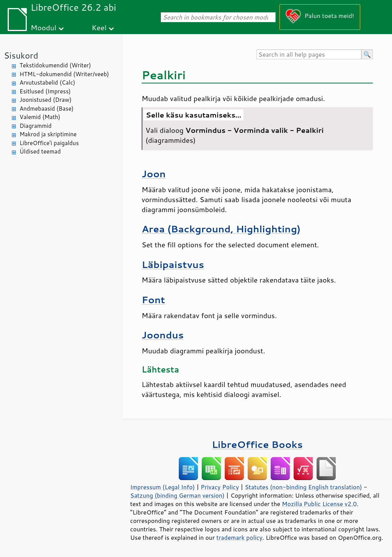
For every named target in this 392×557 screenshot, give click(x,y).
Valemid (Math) (40, 117)
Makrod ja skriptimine (48, 134)
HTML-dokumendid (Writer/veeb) (64, 74)
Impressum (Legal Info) (163, 487)
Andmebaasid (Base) (47, 109)
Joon (154, 174)
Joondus (163, 335)
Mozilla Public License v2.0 (319, 504)
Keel (99, 27)
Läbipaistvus (173, 264)
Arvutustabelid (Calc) (47, 82)
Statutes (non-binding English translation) (303, 487)
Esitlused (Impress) (45, 91)
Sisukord (21, 55)
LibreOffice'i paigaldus (49, 143)
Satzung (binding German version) (177, 495)
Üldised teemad (40, 151)
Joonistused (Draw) (46, 100)
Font (153, 300)
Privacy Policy (220, 487)
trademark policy (239, 537)
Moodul (43, 27)
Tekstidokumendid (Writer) (55, 65)
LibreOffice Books (257, 444)
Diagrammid (36, 126)
